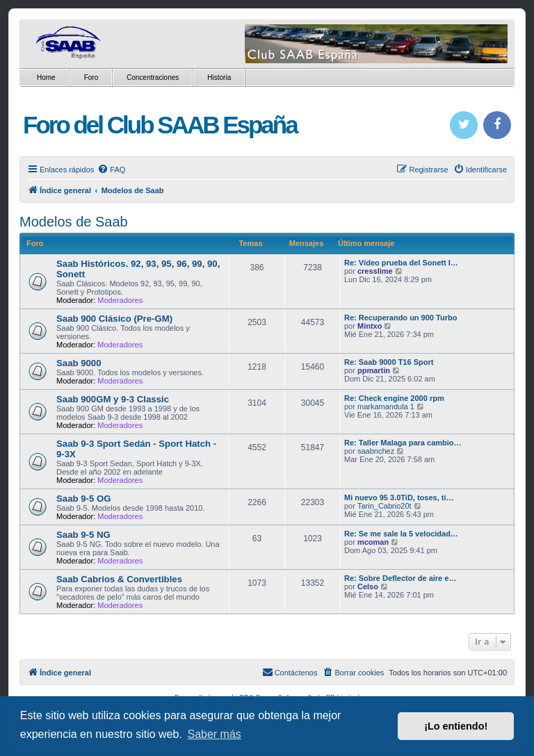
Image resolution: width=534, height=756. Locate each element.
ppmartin (374, 370)
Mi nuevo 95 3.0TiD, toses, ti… (399, 498)
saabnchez (376, 451)
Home (46, 77)
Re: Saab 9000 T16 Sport (389, 362)
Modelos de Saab (74, 222)
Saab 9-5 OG (83, 499)
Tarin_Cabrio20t (385, 506)
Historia (219, 77)
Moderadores (120, 300)
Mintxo (370, 326)
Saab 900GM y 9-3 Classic (113, 399)
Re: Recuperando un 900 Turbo (400, 318)
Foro (91, 77)
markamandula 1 (386, 406)
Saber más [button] (214, 734)
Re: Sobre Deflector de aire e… (400, 578)
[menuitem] (111, 170)
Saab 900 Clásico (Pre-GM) (114, 319)
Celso (368, 586)
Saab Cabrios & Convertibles (119, 579)
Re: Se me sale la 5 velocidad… (401, 534)
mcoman (373, 542)
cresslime (375, 271)
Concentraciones (153, 77)
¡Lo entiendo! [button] (456, 726)
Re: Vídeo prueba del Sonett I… (401, 263)
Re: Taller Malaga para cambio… (403, 443)
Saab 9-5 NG (83, 535)
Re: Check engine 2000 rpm (394, 398)
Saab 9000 (79, 363)
